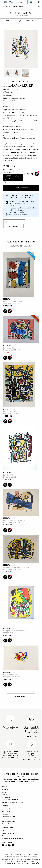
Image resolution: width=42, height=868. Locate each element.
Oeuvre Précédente (15, 222)
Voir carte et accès (17, 212)
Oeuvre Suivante (13, 226)
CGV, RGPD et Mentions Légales (12, 838)
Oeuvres (4, 794)
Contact (5, 836)
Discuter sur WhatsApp (16, 215)
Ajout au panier (21, 188)
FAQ (3, 831)
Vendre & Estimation (9, 816)
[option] (21, 49)
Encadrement (6, 811)
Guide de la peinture (9, 824)
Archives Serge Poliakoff (10, 799)
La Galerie (5, 790)
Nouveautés (6, 797)
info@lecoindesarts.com (29, 857)
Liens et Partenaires (8, 833)
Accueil (4, 21)
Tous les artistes (14, 21)
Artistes (4, 792)
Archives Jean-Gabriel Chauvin (12, 802)
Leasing (4, 819)
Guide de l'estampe (8, 821)
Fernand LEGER (25, 21)
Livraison (5, 814)
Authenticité (6, 809)
